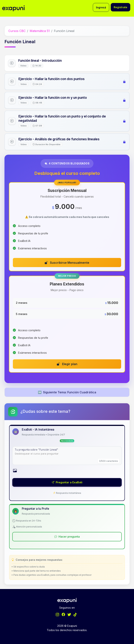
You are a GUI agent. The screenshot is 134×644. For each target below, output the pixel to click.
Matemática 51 (40, 31)
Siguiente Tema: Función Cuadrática (67, 392)
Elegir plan (67, 364)
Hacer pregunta (67, 537)
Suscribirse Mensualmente (67, 263)
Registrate (120, 7)
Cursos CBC (17, 31)
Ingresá (101, 7)
